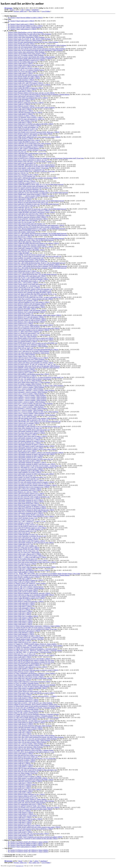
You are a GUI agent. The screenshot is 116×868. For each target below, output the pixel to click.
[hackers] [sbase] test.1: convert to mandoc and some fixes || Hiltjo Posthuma (30, 404)
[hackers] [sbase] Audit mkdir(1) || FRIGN (20, 114)
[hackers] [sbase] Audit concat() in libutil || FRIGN (23, 592)
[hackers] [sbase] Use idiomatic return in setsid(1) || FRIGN (25, 117)
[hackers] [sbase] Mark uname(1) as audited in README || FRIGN (28, 778)
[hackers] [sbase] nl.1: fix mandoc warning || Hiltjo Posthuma (26, 55)
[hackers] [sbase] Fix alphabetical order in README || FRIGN (26, 250)
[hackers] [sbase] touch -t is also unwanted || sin (22, 163)
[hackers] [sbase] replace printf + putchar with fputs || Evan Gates (27, 150)
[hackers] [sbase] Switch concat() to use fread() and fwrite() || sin (27, 284)
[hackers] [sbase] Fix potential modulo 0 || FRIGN (23, 341)
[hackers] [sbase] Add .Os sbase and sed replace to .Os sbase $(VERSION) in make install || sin (36, 377)
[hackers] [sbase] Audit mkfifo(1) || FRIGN (21, 814)
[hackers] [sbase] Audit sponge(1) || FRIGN (21, 139)
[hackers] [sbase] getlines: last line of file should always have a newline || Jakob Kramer (34, 227)
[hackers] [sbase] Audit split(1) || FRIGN (20, 91)
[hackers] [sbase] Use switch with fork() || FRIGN (22, 72)
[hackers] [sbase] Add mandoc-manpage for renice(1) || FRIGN (26, 441)
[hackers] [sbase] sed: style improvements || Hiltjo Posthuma (26, 47)
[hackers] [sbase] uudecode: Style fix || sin (20, 207)
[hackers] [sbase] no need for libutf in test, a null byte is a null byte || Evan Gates (31, 171)
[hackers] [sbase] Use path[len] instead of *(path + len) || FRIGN (27, 806)
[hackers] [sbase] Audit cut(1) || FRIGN (19, 680)
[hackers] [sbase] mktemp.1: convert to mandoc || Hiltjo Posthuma (27, 399)
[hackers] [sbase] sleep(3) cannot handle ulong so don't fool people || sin (29, 430)
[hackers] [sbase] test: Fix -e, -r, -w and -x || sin (22, 654)
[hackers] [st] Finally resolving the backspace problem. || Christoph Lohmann (30, 716)
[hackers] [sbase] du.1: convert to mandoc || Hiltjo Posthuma (26, 410)
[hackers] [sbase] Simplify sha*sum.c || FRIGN (22, 181)
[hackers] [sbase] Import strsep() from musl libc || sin (23, 479)
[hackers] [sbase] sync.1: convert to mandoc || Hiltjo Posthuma (26, 413)
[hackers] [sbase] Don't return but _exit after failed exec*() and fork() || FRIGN (31, 721)
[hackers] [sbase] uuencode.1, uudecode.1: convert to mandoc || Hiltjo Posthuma (31, 390)
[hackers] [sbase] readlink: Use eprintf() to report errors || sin (26, 258)
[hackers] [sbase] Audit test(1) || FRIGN (20, 613)
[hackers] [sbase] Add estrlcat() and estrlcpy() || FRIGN (24, 96)
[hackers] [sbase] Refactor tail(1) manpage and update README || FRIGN (30, 292)
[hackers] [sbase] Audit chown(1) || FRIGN (20, 111)
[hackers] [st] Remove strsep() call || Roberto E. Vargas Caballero (27, 583)
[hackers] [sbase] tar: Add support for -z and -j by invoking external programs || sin (32, 467)
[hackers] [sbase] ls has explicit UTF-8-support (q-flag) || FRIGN (27, 596)
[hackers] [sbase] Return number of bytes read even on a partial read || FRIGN (31, 338)
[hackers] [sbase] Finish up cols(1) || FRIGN (21, 372)
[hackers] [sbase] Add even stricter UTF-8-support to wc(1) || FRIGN (28, 358)
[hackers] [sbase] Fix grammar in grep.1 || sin (21, 520)
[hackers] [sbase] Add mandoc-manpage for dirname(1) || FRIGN (27, 507)
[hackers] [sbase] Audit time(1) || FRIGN (20, 122)
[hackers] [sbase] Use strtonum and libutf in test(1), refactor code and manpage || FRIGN (34, 265)
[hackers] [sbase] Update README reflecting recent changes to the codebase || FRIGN (33, 243)
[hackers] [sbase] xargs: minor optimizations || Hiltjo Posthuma (26, 37)
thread (12, 10)
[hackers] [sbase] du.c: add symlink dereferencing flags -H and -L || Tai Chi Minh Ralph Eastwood (37, 263)
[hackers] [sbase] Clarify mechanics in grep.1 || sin (23, 518)
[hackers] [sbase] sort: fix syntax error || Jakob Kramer (24, 552)
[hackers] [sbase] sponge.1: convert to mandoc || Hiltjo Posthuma (27, 395)
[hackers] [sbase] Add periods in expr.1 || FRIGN (22, 271)
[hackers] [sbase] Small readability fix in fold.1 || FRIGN (25, 472)
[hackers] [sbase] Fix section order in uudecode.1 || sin (24, 206)
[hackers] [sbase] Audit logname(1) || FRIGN (21, 80)
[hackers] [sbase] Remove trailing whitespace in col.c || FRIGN (26, 794)
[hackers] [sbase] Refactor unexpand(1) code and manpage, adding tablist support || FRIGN (34, 315)
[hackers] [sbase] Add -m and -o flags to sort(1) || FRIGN (25, 554)
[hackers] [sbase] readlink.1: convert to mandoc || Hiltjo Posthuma (27, 397)
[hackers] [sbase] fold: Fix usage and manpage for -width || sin (26, 119)
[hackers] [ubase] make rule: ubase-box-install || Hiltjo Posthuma (27, 803)
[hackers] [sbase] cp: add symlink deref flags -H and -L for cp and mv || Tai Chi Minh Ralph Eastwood (38, 235)
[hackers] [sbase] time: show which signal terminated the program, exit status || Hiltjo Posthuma (36, 737)
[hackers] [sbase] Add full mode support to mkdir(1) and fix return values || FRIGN (32, 449)
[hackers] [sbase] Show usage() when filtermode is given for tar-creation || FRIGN (32, 567)
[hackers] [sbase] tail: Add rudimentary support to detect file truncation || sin (30, 289)
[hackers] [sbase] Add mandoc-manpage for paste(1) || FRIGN (26, 444)
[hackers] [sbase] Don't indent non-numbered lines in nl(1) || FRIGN (28, 98)
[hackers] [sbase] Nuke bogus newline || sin (21, 314)
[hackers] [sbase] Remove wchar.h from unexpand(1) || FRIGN (26, 305)
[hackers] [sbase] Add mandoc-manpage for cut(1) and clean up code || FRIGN (31, 543)
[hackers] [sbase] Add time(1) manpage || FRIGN (22, 785)
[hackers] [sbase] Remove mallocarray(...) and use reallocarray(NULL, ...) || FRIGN (32, 696)
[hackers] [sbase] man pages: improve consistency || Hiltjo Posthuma (28, 346)
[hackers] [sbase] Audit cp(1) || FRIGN (19, 811)
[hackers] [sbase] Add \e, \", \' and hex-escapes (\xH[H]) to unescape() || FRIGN (31, 196)
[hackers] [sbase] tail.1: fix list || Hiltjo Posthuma (22, 417)
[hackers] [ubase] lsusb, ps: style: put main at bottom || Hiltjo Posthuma (29, 686)
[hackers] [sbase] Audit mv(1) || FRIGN (19, 786)
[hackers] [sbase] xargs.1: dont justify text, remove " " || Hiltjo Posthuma (29, 335)
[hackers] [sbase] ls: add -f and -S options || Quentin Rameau (26, 587)
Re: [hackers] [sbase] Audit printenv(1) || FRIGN (22, 29)
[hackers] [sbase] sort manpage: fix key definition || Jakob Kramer (27, 345)
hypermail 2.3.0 (20, 866)
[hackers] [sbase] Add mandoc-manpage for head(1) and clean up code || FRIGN (31, 454)
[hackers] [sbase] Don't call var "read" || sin (21, 348)
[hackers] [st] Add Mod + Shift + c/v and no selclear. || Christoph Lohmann (30, 652)
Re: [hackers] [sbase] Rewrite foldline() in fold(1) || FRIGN (25, 18)
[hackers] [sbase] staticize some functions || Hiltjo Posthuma (25, 747)
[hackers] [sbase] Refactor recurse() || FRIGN (21, 106)
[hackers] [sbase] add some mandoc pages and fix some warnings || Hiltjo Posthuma (32, 418)
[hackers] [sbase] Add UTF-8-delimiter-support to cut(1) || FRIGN (27, 528)
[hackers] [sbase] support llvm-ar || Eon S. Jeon (22, 356)
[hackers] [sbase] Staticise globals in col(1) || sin (22, 130)
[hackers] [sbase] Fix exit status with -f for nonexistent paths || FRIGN (28, 834)
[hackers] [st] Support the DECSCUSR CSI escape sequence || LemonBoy (29, 628)
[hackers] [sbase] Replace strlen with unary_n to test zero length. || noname (30, 161)
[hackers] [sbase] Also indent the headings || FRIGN (23, 539)
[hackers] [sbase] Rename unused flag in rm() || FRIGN (24, 140)
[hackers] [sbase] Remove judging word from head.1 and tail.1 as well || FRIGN (31, 93)
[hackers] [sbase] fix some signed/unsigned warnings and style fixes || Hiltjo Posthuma (33, 42)
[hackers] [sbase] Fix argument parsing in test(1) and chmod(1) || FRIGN (29, 659)
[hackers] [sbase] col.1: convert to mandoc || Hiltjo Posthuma (26, 744)
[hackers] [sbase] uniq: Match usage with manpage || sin (24, 220)
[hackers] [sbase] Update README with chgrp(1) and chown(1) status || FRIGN (31, 212)
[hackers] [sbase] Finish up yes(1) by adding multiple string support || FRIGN (30, 325)
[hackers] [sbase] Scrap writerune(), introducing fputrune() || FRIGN (28, 219)
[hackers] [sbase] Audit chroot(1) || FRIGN (20, 812)
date (23, 10)
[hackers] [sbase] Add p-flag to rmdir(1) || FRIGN (22, 435)
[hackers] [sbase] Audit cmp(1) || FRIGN (20, 695)
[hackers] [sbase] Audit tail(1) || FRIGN (19, 86)
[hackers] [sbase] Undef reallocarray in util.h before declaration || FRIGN (29, 682)
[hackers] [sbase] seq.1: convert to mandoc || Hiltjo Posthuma (26, 407)
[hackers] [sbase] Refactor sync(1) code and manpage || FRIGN (26, 312)
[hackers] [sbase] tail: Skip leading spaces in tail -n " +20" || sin (26, 281)
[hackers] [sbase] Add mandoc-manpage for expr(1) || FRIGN (26, 480)
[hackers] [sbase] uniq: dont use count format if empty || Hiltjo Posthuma (29, 740)
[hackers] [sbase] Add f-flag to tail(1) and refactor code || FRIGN (27, 276)
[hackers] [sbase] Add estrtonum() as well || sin (22, 425)
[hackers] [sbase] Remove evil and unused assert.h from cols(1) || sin (28, 202)
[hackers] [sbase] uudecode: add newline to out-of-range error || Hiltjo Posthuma (31, 166)
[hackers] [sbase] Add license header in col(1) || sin (23, 129)
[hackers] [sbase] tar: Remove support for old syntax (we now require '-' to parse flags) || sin (35, 466)
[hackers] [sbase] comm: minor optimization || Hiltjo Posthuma (26, 52)
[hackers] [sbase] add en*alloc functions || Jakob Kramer (24, 242)
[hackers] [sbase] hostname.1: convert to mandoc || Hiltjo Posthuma (28, 408)
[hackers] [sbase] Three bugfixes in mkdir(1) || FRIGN (24, 665)
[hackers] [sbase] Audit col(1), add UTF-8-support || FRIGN (25, 83)
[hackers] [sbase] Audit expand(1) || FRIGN (21, 668)
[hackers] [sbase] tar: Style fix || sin (18, 173)
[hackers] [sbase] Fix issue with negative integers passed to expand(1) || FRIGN (31, 482)
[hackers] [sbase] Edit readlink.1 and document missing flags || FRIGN (29, 374)
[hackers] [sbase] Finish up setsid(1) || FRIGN (21, 369)
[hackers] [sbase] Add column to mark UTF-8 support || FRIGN (26, 541)
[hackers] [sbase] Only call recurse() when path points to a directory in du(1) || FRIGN (33, 670)
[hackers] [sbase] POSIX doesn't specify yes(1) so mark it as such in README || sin (33, 343)
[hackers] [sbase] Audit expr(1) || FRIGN (20, 569)
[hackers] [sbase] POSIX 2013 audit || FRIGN (21, 44)
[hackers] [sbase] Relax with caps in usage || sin (22, 475)
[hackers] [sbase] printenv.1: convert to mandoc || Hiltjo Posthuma (27, 400)
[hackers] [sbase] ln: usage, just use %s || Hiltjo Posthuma (25, 381)
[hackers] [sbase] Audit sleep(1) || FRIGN (20, 155)
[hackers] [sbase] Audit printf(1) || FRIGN (20, 623)
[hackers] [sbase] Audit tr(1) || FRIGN (19, 104)
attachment (35, 10)
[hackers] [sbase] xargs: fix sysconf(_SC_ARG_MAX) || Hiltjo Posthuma (29, 39)
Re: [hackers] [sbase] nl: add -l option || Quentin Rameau (24, 27)
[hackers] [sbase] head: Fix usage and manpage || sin (23, 127)
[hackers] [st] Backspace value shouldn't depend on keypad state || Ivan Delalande (32, 685)
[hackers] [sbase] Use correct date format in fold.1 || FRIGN (25, 469)
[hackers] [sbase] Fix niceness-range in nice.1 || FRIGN (24, 439)
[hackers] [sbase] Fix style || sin (17, 152)
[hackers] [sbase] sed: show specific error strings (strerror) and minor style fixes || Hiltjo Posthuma (37, 49)
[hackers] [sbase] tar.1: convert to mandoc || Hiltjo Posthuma (26, 389)
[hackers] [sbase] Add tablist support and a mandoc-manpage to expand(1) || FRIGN (32, 485)
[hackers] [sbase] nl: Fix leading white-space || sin (22, 62)
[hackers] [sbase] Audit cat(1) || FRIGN (19, 830)
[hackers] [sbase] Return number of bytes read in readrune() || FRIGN (28, 361)
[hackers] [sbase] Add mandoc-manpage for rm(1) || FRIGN (25, 438)
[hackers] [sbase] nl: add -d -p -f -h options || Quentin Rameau (26, 70)
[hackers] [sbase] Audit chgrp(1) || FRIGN (20, 731)
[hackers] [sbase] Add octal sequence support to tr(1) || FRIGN (26, 493)
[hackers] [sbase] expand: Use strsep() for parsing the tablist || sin (27, 477)
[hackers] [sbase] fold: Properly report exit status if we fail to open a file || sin (30, 459)
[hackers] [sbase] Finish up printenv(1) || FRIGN (22, 376)
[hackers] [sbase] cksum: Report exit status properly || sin (25, 691)
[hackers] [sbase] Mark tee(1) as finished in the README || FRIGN (28, 511)
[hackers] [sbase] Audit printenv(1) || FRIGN (21, 157)
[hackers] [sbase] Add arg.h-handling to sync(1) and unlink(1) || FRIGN (29, 302)
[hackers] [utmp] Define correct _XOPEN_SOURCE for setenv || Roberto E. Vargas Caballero (35, 646)
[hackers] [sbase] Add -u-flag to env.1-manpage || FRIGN (25, 489)
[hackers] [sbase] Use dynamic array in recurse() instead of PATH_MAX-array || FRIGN (34, 132)
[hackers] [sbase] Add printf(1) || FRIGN (20, 199)
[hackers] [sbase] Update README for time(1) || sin (23, 142)
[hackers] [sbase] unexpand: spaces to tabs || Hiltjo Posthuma (26, 145)
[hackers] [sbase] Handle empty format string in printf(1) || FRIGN (27, 194)
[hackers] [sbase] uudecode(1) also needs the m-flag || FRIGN (26, 214)
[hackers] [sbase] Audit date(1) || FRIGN (20, 822)
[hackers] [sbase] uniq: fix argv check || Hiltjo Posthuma (24, 749)
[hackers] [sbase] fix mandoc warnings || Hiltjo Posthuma (25, 384)
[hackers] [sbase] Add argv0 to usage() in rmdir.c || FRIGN (25, 819)
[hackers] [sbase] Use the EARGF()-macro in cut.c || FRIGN (26, 526)
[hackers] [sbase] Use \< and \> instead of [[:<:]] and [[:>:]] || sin (27, 521)
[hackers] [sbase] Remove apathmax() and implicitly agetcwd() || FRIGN (29, 593)
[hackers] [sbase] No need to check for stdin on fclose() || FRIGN (27, 320)
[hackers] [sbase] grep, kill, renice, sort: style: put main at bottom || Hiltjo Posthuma (32, 739)
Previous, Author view (20, 11)
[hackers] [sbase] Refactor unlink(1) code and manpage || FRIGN (27, 304)
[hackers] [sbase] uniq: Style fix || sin (19, 251)
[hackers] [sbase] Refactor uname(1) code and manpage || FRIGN (27, 318)
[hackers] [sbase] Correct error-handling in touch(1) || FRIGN (26, 147)
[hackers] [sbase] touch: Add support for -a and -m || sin (24, 538)
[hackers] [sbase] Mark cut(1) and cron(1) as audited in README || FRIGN (30, 678)
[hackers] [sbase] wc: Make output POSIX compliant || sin (25, 332)
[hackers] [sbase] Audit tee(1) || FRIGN (19, 788)
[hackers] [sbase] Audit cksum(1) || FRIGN (20, 698)
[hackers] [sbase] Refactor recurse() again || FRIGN (23, 590)
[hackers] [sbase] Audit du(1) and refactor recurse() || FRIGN (26, 75)
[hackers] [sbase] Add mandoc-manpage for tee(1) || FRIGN (25, 513)
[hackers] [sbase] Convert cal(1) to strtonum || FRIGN (24, 423)
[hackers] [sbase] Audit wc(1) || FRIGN (19, 600)
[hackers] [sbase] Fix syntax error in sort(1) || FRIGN (23, 68)
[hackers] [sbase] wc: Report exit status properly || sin (24, 333)
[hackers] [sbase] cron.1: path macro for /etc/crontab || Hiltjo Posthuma (29, 351)
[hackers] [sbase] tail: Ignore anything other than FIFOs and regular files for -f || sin (32, 294)
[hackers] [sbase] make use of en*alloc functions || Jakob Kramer (27, 245)
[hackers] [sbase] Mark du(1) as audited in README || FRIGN (26, 675)
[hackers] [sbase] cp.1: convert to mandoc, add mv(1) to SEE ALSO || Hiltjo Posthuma (33, 412)
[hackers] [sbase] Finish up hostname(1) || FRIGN (22, 371)
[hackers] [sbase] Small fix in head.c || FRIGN (21, 762)
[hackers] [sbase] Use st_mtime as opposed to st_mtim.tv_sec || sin (27, 160)
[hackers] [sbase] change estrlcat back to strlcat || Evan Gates (26, 65)
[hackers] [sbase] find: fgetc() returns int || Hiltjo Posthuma (25, 40)
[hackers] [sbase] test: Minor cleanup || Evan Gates (23, 121)
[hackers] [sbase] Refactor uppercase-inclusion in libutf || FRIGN (27, 217)
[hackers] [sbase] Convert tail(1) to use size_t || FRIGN (24, 287)
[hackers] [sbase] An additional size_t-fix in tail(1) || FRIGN (25, 296)
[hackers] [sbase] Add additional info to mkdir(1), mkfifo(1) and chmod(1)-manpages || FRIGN (36, 453)
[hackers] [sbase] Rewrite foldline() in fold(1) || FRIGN (24, 78)
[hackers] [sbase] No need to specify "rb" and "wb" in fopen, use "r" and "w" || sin (32, 364)
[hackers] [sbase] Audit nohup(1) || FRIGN (20, 791)
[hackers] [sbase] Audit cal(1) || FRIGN (19, 732)
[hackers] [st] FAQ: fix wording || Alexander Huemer (23, 683)
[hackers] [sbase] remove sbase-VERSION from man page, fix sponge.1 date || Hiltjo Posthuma (36, 386)
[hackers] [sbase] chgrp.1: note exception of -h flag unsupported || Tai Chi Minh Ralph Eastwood (36, 238)
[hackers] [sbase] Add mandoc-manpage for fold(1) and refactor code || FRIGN (31, 474)
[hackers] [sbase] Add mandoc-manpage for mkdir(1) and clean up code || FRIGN (32, 464)
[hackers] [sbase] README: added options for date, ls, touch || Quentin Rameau (31, 165)
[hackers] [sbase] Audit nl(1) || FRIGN (19, 101)
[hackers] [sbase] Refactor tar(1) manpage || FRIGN (23, 300)
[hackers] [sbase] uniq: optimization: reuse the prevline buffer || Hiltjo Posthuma (31, 108)
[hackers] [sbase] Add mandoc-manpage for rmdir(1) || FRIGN (26, 431)
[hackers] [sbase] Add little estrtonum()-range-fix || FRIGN (25, 112)
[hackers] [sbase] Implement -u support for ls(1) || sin (23, 183)
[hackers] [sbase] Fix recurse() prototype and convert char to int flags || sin (30, 188)
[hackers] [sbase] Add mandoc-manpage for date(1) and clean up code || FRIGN (31, 510)
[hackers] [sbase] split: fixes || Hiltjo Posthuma (22, 354)
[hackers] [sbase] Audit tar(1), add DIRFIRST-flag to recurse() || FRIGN (29, 570)
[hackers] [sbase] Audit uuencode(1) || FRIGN (21, 603)
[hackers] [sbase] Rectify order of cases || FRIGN (22, 451)
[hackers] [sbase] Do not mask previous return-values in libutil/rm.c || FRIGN (30, 829)
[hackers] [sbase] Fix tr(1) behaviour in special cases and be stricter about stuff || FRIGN (34, 328)
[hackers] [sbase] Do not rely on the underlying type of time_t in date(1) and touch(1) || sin (34, 297)
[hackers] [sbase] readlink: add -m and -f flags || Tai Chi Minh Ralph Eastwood (31, 240)
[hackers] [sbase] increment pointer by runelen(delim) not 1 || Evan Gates (29, 664)
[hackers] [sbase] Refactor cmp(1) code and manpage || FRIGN (26, 322)
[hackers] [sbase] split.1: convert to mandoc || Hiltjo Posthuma (26, 387)
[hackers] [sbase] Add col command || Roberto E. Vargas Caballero (27, 799)
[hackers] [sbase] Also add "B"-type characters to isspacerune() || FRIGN (29, 215)
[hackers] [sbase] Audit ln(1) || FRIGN (19, 763)
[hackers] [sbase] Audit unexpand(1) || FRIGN (21, 99)
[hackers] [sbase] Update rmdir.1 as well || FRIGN (23, 135)
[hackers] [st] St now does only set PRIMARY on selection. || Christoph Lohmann (32, 708)
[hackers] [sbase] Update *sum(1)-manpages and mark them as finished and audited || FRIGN (35, 837)
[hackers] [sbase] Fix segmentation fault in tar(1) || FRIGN (25, 804)
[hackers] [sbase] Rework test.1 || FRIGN (20, 237)
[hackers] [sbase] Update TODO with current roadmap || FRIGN (27, 307)
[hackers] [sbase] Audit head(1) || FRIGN (20, 775)
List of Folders (46, 11)
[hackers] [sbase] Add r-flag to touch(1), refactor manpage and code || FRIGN (30, 299)
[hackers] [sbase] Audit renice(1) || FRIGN (20, 63)
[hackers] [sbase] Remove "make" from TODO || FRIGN (24, 789)
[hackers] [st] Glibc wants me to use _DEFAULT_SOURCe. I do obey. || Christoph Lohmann (35, 650)
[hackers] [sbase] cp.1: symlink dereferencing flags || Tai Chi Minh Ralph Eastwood (32, 274)
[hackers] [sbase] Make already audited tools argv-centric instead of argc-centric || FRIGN (34, 137)
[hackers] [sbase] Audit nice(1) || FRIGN (20, 817)
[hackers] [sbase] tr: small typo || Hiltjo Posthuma (22, 336)
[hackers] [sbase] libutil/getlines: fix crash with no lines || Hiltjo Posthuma (29, 34)
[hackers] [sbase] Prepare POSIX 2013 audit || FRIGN (24, 76)
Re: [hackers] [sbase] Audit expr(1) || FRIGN (21, 21)
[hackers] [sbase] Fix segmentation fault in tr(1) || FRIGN (25, 490)
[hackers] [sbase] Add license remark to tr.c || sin (22, 531)
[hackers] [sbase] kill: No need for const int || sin (22, 585)
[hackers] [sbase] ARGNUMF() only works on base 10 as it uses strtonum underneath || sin (34, 422)
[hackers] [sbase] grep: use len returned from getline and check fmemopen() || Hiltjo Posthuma (35, 50)
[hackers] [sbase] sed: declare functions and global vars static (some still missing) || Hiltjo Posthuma (37, 45)
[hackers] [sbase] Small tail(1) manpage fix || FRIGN (23, 248)
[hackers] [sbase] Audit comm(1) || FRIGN (20, 73)
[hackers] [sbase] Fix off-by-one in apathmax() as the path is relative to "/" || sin (31, 752)
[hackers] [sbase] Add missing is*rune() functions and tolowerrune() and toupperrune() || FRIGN (36, 225)
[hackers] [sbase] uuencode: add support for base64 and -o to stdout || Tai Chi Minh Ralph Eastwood (37, 209)
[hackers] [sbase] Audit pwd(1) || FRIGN (20, 793)
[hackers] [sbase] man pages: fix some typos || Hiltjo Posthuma (26, 359)
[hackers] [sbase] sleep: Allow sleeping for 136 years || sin (25, 428)
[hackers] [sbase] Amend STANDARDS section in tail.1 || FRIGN (27, 230)
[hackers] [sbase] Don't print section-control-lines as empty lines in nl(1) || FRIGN (32, 562)
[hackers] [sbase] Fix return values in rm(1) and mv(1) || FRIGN (27, 433)
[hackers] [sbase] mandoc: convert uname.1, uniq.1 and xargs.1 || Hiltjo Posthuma (32, 415)
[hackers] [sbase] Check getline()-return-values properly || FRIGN (27, 54)
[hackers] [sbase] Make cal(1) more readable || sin (22, 546)
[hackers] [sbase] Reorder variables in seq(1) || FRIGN (24, 577)
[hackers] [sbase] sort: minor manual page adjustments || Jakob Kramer (29, 353)
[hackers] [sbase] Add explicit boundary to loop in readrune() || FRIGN (29, 330)
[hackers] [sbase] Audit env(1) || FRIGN (20, 824)
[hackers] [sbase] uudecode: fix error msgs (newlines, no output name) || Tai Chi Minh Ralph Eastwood (38, 193)
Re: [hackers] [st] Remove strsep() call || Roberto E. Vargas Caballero (28, 842)
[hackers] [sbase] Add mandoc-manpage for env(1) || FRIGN (26, 500)
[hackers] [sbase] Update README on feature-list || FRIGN (25, 88)
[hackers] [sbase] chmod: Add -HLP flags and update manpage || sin (28, 191)
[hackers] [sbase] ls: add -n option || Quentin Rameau (23, 148)
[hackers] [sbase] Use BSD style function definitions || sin (25, 189)
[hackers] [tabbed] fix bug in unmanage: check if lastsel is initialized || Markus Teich (32, 704)
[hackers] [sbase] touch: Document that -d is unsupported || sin (26, 170)
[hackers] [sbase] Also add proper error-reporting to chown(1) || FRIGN (29, 211)
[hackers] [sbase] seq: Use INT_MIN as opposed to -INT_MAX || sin (28, 420)
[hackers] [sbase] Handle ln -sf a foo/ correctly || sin (23, 525)
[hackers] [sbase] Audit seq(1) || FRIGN (20, 579)
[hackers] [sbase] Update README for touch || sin (23, 534)
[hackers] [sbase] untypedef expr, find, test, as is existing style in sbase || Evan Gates (32, 629)
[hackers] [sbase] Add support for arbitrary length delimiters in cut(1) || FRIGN (31, 516)
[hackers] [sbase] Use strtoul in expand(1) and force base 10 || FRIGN (28, 484)
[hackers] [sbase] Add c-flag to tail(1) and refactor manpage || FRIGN (28, 279)
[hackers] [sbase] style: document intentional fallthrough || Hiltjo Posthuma (30, 726)
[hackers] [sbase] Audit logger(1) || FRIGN (20, 753)
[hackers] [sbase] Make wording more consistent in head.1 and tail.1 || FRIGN (31, 247)
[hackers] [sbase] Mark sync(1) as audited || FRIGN (23, 616)
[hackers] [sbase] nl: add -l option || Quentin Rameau (23, 713)
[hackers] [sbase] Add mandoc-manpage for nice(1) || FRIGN (26, 448)
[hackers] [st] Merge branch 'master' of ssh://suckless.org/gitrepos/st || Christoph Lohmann (34, 706)
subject (28, 10)
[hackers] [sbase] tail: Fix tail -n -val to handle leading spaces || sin (27, 278)
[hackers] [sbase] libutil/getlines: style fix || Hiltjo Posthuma (25, 32)
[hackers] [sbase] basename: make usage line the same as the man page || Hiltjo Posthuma (34, 366)
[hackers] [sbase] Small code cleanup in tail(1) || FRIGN (24, 273)
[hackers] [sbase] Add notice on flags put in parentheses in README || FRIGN (31, 595)
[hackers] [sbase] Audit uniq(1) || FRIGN (20, 67)
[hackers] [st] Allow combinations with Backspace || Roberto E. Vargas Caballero (32, 673)
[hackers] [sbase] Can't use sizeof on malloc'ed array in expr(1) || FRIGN (29, 85)
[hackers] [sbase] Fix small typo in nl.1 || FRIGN (22, 90)
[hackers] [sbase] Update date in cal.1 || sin (20, 544)
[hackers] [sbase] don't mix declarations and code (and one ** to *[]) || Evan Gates (32, 758)
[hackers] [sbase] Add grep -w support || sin (21, 523)
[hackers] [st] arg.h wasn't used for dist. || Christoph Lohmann (26, 637)
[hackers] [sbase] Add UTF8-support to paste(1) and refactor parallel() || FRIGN (31, 446)
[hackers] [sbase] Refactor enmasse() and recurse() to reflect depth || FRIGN (30, 134)
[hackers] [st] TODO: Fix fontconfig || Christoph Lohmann (25, 647)
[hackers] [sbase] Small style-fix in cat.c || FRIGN (22, 642)
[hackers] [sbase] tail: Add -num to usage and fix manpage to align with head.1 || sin (32, 770)
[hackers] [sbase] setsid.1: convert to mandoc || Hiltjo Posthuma (26, 402)
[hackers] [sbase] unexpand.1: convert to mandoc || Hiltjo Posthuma (28, 392)
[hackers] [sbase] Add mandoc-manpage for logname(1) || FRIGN (27, 462)
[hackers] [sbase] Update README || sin (20, 253)
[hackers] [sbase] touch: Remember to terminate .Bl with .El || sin (27, 536)
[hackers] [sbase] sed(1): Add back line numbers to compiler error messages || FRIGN (33, 178)
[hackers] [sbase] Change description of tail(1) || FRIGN (24, 461)
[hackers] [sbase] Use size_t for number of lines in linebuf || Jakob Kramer (30, 379)
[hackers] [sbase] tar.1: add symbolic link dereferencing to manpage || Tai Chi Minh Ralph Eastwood (37, 233)
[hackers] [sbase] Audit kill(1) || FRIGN (20, 641)
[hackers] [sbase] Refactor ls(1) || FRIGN (20, 179)
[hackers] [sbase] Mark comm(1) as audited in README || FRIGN (27, 688)
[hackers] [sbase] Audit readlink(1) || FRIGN (21, 572)
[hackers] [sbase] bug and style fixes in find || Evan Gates (25, 755)
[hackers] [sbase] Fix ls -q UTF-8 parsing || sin (21, 176)
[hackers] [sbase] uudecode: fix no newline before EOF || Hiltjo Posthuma (29, 144)
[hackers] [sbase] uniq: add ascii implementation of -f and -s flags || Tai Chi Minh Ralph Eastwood (37, 229)
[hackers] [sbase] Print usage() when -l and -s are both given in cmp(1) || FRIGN (31, 693)
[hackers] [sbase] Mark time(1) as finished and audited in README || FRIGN (31, 124)
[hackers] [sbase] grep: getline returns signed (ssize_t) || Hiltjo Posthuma (29, 382)
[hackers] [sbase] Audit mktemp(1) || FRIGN (21, 632)
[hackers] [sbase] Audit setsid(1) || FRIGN (20, 832)
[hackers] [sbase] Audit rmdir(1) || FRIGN (20, 821)
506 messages (8, 8)
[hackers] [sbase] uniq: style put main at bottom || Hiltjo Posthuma (27, 742)
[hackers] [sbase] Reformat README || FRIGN (22, 309)
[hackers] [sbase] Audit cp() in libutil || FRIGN (22, 582)
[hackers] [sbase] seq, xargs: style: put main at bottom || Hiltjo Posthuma (29, 745)
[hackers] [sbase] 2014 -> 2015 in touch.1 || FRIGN (23, 283)
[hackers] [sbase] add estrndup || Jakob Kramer (22, 232)
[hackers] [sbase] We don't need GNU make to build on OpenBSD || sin (29, 497)
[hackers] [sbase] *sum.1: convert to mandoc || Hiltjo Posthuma (26, 405)
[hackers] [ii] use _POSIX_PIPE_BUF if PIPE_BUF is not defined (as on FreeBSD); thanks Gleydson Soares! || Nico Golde (44, 574)
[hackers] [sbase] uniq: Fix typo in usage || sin (21, 222)
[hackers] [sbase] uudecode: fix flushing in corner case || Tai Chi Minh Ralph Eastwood (33, 204)
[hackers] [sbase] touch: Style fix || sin (19, 533)
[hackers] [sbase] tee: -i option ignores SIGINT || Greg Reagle (26, 515)
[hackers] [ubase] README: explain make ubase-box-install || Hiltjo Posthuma (31, 801)
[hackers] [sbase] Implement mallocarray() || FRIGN (23, 81)
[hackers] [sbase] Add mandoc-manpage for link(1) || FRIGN (26, 456)
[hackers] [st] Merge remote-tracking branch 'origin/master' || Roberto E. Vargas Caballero (34, 626)
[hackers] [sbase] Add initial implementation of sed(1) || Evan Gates (28, 261)
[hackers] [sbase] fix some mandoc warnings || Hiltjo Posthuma (26, 260)
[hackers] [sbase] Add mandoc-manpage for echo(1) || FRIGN (26, 502)
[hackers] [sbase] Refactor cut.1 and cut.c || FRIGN (23, 492)
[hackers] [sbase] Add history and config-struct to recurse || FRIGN (27, 667)
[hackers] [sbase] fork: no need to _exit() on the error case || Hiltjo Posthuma (30, 703)
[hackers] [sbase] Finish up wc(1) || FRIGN (21, 323)
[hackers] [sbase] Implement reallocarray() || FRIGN (23, 701)
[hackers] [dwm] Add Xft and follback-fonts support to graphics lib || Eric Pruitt (31, 662)
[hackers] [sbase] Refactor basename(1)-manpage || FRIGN (25, 505)
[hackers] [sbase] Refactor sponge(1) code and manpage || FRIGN (27, 310)
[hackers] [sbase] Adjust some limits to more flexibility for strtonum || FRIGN (31, 363)
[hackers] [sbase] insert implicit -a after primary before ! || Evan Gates (28, 168)
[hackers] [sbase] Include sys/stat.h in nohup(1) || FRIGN (25, 126)
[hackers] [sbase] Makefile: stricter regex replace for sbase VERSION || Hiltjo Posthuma (34, 368)
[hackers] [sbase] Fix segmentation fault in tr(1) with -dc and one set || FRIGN (31, 340)
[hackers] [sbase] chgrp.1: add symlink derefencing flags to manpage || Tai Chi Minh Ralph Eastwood (37, 266)
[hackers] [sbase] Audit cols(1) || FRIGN (20, 109)
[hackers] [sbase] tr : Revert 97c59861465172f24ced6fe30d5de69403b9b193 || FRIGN (33, 350)
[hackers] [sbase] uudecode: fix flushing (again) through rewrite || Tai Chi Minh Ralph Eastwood (36, 201)
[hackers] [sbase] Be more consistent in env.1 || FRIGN (24, 498)
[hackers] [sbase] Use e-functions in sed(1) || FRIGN (23, 175)
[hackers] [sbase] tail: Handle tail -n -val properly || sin (24, 286)
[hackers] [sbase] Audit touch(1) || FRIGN (20, 611)
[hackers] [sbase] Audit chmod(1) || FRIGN (21, 765)
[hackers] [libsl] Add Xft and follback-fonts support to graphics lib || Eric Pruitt (31, 660)
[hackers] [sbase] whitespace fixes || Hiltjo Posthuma (23, 36)
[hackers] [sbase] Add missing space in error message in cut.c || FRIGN (29, 487)
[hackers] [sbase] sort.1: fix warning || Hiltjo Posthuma (24, 327)
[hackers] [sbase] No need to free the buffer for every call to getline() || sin (29, 291)
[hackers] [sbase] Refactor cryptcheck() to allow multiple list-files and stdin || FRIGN (33, 839)
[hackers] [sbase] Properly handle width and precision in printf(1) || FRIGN (30, 58)
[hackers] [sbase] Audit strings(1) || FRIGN (20, 618)
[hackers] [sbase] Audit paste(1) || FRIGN (20, 624)
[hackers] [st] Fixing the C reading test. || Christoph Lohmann (26, 711)
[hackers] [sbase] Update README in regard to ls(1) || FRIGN (26, 60)
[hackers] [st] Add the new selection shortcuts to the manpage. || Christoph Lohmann (32, 649)
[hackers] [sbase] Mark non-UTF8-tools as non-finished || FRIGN (27, 508)
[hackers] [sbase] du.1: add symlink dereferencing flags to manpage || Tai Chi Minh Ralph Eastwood (37, 268)
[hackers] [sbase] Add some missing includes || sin (23, 197)
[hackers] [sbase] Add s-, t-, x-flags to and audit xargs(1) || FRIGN (27, 557)
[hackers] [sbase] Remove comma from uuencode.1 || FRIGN (26, 103)
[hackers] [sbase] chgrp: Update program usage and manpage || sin (27, 186)
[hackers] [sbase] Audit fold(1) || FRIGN (20, 657)
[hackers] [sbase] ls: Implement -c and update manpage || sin (25, 529)
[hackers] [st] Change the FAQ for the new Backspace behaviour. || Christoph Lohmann (33, 714)
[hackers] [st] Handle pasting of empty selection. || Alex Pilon (26, 639)
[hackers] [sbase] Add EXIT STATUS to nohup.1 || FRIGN (25, 781)
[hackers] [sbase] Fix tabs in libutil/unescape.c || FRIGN (24, 443)
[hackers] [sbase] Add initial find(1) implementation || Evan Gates (27, 153)
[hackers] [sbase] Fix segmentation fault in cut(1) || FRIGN (25, 495)
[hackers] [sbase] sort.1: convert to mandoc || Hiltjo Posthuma (26, 394)
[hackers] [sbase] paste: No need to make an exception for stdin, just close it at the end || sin (35, 256)
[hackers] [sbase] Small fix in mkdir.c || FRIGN (22, 116)
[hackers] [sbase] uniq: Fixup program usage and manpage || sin (26, 224)
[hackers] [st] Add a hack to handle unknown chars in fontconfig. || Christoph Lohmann (33, 718)
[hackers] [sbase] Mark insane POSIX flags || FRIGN (23, 503)
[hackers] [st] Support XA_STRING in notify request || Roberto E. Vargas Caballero (32, 644)
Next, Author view (34, 11)
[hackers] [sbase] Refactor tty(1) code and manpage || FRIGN (26, 317)
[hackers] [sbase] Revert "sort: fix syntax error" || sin (23, 551)
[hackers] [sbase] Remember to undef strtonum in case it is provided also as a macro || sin (34, 426)
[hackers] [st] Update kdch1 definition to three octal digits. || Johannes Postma (31, 750)
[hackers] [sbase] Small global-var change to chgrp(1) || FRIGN (26, 722)
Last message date (10, 855)
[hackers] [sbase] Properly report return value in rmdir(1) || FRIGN (27, 436)
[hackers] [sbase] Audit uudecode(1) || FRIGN (21, 605)
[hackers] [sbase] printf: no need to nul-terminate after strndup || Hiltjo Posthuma (31, 57)
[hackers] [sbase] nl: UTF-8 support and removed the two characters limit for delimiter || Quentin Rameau (39, 94)
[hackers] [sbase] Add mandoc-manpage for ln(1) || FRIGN (25, 457)
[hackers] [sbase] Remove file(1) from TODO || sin (23, 757)
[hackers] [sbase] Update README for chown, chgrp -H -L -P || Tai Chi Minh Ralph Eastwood (36, 184)
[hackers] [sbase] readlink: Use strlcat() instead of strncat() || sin (27, 255)
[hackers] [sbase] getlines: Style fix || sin (20, 269)
